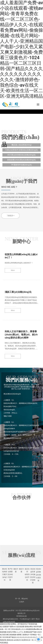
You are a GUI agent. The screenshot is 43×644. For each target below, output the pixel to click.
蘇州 (33, 619)
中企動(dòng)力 (25, 619)
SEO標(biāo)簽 (21, 616)
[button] (20, 121)
